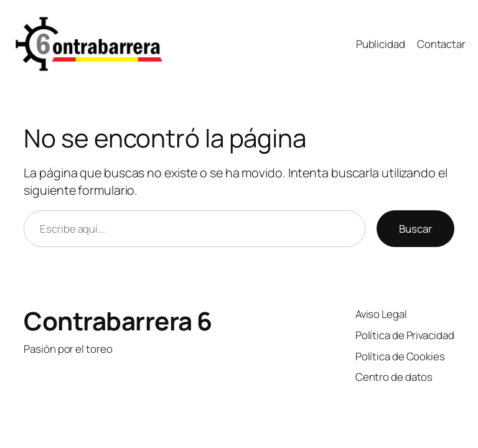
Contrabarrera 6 (118, 321)
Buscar (415, 229)
